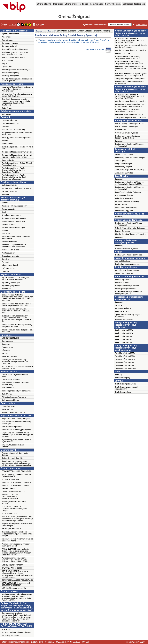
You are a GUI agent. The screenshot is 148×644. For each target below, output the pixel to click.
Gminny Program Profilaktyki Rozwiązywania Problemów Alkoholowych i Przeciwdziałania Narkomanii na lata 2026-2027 (17, 298)
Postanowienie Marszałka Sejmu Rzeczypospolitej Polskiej (128, 137)
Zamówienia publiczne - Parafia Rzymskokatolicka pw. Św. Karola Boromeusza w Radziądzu (14, 177)
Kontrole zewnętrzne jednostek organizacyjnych (127, 388)
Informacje (6, 350)
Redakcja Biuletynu (122, 283)
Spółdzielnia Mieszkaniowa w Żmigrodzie (17, 152)
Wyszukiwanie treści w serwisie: (95, 25)
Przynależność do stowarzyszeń (127, 270)
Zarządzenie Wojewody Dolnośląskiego (130, 79)
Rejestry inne (6, 289)
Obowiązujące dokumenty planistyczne (16, 430)
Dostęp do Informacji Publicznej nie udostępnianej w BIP (129, 293)
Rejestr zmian (97, 4)
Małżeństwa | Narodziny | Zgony (14, 227)
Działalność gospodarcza (11, 215)
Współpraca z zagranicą (124, 273)
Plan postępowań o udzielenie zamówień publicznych (17, 134)
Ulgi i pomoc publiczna (10, 400)
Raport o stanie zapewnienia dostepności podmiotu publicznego (17, 80)
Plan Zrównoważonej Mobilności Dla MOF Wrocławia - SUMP (17, 368)
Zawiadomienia (7, 347)
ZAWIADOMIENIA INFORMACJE (14, 492)
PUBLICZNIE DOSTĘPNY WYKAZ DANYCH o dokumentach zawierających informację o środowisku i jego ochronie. (17, 519)
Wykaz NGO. (120, 305)
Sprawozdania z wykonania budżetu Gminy (15, 376)
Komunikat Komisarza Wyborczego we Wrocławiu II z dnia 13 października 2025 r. (131, 69)
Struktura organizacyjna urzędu (13, 57)
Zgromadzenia (7, 67)
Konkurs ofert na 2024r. (124, 336)
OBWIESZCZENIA (8, 489)
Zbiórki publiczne (8, 268)
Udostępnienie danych (10, 265)
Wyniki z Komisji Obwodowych (127, 127)
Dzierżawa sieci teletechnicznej (13, 130)
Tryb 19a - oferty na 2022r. (125, 362)
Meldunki (5, 231)
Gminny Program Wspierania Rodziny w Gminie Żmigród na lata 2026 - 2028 (16, 305)
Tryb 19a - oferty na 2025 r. (125, 353)
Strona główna (44, 4)
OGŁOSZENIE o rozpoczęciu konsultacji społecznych (16, 423)
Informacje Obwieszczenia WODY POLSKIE (14, 503)
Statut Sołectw (7, 108)
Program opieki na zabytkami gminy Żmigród (15, 454)
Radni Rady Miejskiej (9, 185)
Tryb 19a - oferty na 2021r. (125, 365)
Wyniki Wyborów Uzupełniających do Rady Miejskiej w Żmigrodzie (131, 46)
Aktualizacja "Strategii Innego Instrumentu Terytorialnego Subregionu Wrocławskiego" (17, 89)
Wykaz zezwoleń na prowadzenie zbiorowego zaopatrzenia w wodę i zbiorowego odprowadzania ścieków (15, 560)
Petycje (4, 64)
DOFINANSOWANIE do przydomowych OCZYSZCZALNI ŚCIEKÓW (16, 584)
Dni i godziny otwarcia (10, 43)
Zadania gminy (121, 161)
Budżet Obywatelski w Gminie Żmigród (16, 70)
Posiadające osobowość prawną (127, 264)
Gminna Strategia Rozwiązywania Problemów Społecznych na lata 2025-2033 (16, 311)
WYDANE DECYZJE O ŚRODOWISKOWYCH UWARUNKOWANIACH (10, 497)
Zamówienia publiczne (10, 123)
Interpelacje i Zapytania (124, 211)
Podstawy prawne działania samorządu (130, 158)
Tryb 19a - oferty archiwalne (126, 369)
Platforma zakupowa (9, 120)
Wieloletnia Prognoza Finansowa (14, 397)
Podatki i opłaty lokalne (10, 250)
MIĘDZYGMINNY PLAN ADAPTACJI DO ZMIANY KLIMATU (16, 475)
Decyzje (5, 353)
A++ (42, 25)
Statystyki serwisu (10, 642)
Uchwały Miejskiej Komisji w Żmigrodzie (130, 228)
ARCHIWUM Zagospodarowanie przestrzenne (14, 446)
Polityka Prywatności (123, 280)
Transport (5, 262)
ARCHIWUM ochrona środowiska (14, 588)
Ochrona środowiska (9, 242)
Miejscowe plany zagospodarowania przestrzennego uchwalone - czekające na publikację (17, 435)
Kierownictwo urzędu (10, 191)
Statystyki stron (113, 4)
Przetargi (52, 31)
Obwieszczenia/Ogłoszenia (12, 427)
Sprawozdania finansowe (11, 380)
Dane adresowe (7, 40)
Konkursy (5, 126)
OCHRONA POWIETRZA (11, 479)
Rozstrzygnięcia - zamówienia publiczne (17, 138)
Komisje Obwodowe (123, 53)
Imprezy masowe (8, 224)
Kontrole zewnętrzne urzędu (126, 384)
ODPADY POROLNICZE (10, 514)
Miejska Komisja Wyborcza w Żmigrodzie (131, 50)
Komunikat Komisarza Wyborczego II (129, 114)
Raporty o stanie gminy (10, 73)
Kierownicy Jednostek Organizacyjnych (16, 188)
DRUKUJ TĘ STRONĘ (99, 50)
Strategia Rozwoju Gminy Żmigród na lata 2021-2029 (17, 331)
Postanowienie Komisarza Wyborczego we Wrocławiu (130, 83)
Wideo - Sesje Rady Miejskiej (126, 208)
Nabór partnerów (8, 160)
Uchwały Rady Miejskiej (124, 198)
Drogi (4, 212)
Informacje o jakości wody (11, 529)
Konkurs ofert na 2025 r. (124, 333)
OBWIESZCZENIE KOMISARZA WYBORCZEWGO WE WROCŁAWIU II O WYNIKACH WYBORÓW (130, 40)
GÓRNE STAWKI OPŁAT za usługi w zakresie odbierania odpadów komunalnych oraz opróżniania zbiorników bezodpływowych (17, 574)
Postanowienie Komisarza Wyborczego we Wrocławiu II (130, 224)
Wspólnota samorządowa (125, 154)
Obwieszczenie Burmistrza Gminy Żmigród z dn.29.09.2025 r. (128, 110)
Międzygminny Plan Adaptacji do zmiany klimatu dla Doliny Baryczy (17, 95)
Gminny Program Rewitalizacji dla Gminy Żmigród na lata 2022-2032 (17, 326)
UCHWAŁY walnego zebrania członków (16, 632)
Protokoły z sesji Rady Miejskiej (127, 201)
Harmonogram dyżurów (124, 195)
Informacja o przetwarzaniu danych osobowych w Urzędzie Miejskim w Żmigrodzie (15, 362)
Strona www (71, 4)
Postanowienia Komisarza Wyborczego (130, 255)
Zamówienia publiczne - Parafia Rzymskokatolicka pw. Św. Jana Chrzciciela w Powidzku (14, 170)
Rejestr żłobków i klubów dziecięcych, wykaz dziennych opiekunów (16, 279)
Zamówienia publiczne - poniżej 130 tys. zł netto (17, 148)
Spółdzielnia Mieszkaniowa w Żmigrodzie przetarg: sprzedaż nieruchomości (17, 156)
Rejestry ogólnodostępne (11, 283)
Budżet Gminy (7, 394)
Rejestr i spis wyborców (10, 256)
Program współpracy (123, 308)
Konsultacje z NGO (122, 311)
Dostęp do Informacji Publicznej (127, 286)
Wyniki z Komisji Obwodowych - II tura (129, 124)
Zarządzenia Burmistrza (124, 173)
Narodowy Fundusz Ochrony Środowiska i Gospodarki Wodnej (17, 540)
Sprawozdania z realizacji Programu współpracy (129, 315)
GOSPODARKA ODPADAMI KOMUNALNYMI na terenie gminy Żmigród (14, 509)
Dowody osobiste (8, 209)
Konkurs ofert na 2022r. (124, 342)
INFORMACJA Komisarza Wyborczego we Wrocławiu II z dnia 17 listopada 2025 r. (131, 75)
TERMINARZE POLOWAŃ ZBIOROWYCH (17, 471)
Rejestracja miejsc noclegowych (14, 218)
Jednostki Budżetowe (123, 261)
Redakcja (84, 4)
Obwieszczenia (7, 341)
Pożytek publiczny (8, 253)
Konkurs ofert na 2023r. (124, 339)
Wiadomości (6, 37)
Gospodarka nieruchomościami (13, 221)
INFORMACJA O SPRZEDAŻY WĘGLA (16, 485)
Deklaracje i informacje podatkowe (15, 206)
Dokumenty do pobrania (11, 635)
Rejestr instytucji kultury (11, 286)
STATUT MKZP (7, 629)
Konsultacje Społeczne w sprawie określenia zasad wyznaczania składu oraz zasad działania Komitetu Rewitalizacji (16, 102)
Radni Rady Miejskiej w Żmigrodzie (128, 192)
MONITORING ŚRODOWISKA (12, 565)
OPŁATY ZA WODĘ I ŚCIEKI (12, 568)
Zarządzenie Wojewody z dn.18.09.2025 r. (131, 118)
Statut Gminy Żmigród (124, 167)
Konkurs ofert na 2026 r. (124, 330)
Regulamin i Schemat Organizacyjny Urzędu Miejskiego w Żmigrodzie (15, 53)
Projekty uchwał (121, 205)
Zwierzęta (5, 271)
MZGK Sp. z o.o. (8, 409)
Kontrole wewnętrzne (123, 392)
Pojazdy (5, 141)
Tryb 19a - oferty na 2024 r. (125, 356)
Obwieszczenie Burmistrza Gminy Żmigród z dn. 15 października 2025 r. (129, 63)
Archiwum (5, 194)
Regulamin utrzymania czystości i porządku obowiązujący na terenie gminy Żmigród (17, 534)
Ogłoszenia (6, 344)
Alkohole (5, 203)
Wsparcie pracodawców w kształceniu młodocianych (16, 238)
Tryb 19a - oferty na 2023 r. (125, 359)
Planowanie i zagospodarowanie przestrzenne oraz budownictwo (14, 246)
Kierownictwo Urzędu (10, 46)
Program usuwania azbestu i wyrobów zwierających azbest (16, 545)
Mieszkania (6, 234)
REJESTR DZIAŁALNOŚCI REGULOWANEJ (17, 580)
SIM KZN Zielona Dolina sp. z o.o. (14, 412)
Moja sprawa (7, 114)
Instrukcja (58, 4)
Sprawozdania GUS (9, 388)
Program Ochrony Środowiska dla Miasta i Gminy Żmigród (17, 525)
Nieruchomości (7, 144)
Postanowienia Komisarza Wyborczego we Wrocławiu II (130, 145)
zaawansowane (141, 25)
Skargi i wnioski (8, 60)
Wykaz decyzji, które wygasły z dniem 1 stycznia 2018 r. (16, 441)
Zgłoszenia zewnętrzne (10, 34)
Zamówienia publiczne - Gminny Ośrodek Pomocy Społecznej (17, 164)
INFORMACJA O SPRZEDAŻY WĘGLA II (16, 482)
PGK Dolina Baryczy (9, 406)
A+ (38, 25)
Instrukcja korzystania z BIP (126, 289)
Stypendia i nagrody (123, 378)
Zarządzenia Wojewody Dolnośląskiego (130, 170)
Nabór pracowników (9, 356)
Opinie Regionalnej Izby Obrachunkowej (16, 391)
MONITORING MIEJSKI (10, 338)
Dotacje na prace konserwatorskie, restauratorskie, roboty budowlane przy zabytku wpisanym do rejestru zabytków (17, 463)
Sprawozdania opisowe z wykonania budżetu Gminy (15, 384)
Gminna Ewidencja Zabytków (12, 458)
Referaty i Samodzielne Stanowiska (15, 49)
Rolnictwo (5, 259)
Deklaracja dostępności (134, 4)
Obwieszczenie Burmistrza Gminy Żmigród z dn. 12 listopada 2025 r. (128, 58)
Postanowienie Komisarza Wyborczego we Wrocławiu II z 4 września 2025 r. (130, 105)
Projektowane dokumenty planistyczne (16, 419)
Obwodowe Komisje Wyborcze (127, 133)
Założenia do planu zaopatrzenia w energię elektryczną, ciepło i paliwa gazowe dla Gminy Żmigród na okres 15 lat (16, 319)
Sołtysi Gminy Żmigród (124, 164)
